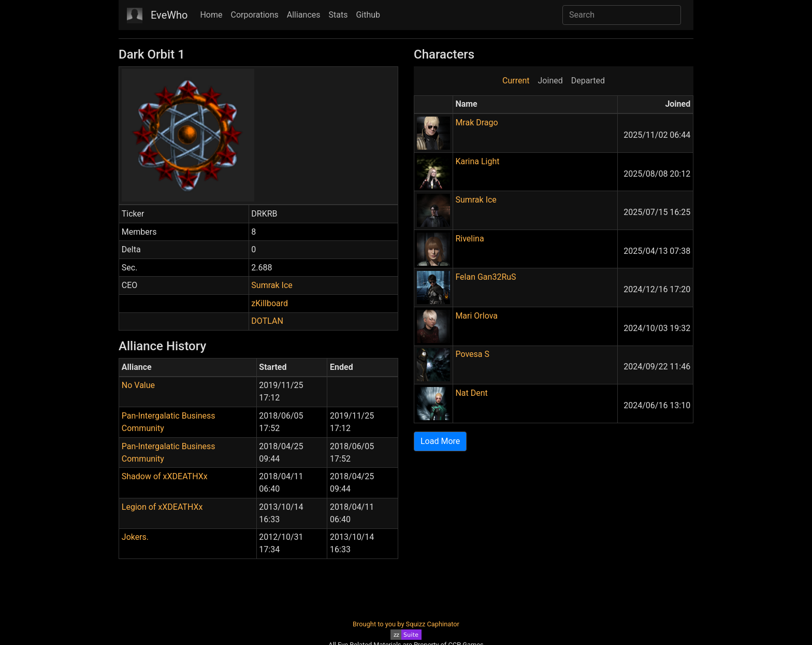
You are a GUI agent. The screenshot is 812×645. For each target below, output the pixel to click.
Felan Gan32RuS (485, 277)
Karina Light (477, 161)
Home (211, 15)
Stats (338, 15)
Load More (440, 441)
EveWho (169, 15)
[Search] (622, 15)
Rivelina (469, 239)
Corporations (255, 15)
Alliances (304, 15)
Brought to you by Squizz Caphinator (406, 624)
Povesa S (472, 354)
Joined (550, 81)
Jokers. (135, 537)
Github (368, 15)
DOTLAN (267, 321)
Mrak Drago (476, 123)
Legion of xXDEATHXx (162, 507)
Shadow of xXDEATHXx (165, 476)
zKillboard (270, 303)
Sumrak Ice (272, 285)
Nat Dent (471, 393)
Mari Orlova (476, 316)
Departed (588, 81)
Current (516, 81)
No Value (138, 385)
